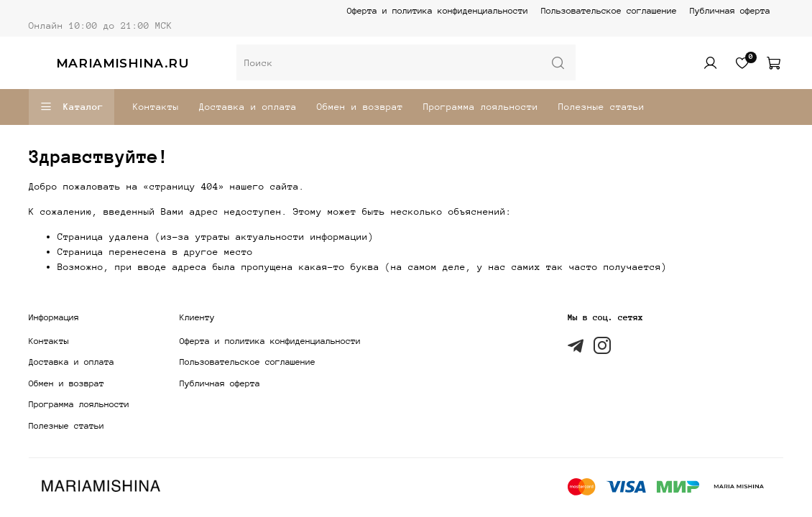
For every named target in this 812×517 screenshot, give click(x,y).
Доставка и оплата (248, 107)
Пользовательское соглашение (609, 11)
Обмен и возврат (360, 107)
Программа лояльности (481, 107)
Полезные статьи (601, 107)
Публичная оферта (730, 11)
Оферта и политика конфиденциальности (438, 11)
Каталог (71, 107)
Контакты (156, 107)
